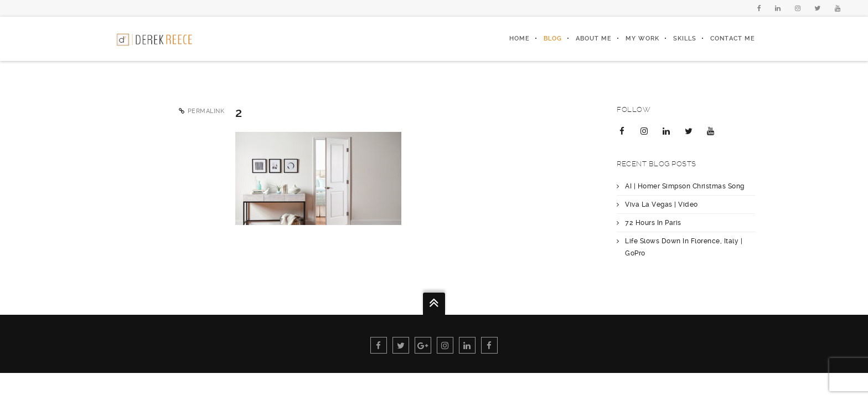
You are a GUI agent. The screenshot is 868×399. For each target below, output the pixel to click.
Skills (685, 39)
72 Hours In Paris (653, 223)
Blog (553, 39)
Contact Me (733, 39)
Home (520, 39)
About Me (594, 39)
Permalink (206, 111)
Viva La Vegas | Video (662, 204)
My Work (642, 39)
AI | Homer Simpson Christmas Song (685, 186)
